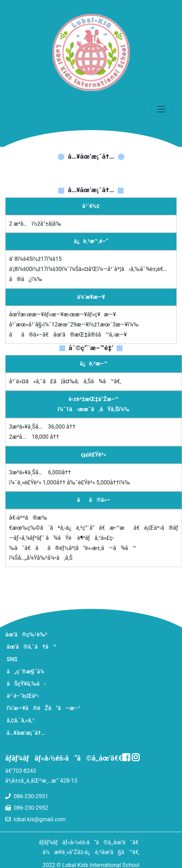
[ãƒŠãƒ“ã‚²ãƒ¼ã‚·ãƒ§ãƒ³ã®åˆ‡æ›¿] (161, 109)
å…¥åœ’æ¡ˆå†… (26, 733)
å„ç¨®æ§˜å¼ (28, 671)
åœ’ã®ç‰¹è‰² (26, 635)
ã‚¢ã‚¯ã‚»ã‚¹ (20, 720)
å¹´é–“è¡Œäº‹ (23, 696)
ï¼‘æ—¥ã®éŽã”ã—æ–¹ (43, 708)
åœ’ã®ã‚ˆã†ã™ (31, 647)
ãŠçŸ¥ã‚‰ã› (26, 684)
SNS (12, 659)
